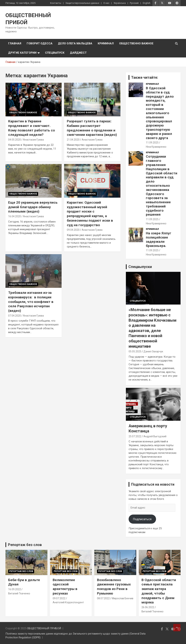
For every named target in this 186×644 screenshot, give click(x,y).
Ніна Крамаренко (156, 147)
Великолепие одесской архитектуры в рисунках (65, 587)
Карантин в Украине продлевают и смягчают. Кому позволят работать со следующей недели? (32, 128)
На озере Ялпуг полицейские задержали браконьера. (159, 239)
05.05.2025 (135, 351)
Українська (120, 3)
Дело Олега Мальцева (75, 43)
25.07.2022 (135, 436)
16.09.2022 (15, 589)
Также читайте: (145, 77)
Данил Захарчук (153, 351)
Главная (15, 43)
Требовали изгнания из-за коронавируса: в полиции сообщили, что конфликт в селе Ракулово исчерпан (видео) (31, 302)
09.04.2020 (73, 230)
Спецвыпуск (55, 53)
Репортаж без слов (25, 545)
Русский (134, 3)
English (147, 3)
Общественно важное (136, 43)
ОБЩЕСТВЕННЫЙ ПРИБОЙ (44, 628)
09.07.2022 (59, 598)
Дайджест (78, 53)
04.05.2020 (15, 140)
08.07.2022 (103, 598)
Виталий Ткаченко (19, 593)
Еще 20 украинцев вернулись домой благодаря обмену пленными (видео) (33, 207)
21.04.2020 (73, 140)
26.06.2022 (148, 607)
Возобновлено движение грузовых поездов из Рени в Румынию (114, 587)
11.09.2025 (152, 143)
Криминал (106, 43)
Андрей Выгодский (155, 436)
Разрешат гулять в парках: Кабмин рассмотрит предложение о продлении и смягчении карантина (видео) (92, 128)
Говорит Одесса (40, 43)
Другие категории (22, 53)
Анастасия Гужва (33, 140)
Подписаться (142, 519)
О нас (106, 3)
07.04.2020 (15, 316)
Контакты (56, 3)
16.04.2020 (15, 216)
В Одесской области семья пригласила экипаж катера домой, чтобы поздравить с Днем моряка (159, 591)
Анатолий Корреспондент (68, 602)
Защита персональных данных (82, 3)
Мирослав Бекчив (123, 598)
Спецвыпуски (140, 267)
